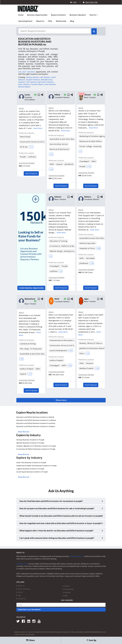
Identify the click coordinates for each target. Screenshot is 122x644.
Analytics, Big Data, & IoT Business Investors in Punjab (36, 446)
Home (21, 15)
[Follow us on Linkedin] (30, 621)
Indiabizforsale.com (77, 556)
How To (94, 15)
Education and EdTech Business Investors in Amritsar (36, 423)
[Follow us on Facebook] (24, 621)
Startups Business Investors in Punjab (30, 440)
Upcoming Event (25, 21)
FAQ (50, 21)
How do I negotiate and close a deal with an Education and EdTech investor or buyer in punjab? (61, 523)
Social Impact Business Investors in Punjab (32, 472)
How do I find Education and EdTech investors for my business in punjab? (51, 501)
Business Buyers (24, 87)
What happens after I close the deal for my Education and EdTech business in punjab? (56, 530)
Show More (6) (24, 432)
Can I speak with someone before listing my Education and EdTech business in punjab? (57, 538)
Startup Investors (33, 77)
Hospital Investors (33, 80)
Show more (61, 400)
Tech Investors (31, 82)
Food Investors (50, 84)
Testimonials (61, 21)
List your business (27, 72)
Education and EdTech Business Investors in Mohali (35, 417)
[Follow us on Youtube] (40, 621)
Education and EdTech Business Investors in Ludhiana (36, 420)
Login (74, 2)
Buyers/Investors (58, 15)
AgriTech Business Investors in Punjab (30, 443)
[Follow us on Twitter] (19, 621)
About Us (40, 21)
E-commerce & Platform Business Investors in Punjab (36, 449)
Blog (72, 21)
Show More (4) (24, 454)
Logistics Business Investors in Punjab (30, 469)
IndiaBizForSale (22, 564)
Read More (38, 128)
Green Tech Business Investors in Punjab (31, 462)
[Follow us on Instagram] (35, 621)
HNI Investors (45, 77)
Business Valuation (78, 15)
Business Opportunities (37, 15)
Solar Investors (24, 84)
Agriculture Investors (46, 82)
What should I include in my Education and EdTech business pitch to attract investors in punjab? (61, 516)
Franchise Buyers (37, 84)
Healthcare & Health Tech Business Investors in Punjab (36, 466)
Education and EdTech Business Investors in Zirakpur (36, 426)
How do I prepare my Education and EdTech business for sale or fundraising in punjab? (57, 508)
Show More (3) (24, 477)
